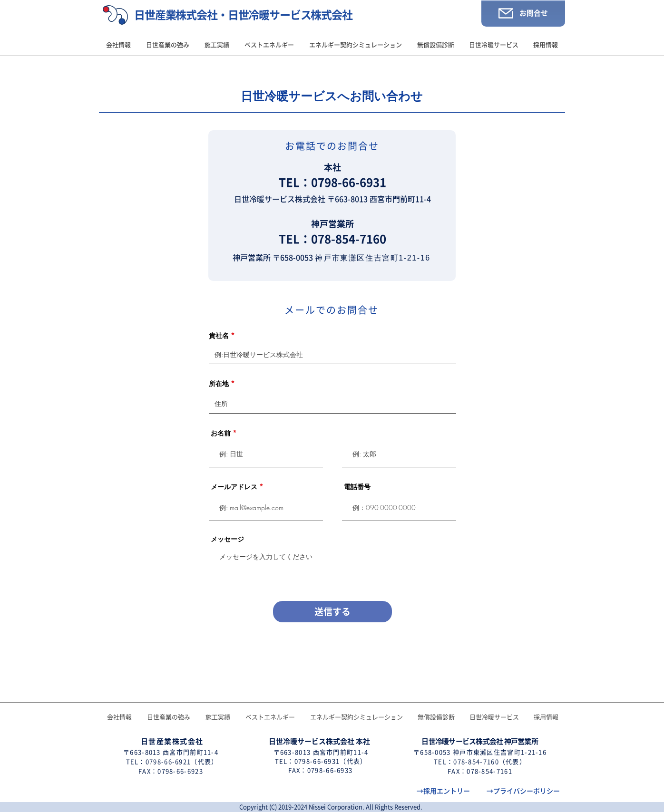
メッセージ (227, 539)
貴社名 (219, 336)
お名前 (221, 433)
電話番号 (357, 487)
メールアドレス (234, 487)
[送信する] (332, 612)
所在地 (219, 384)
